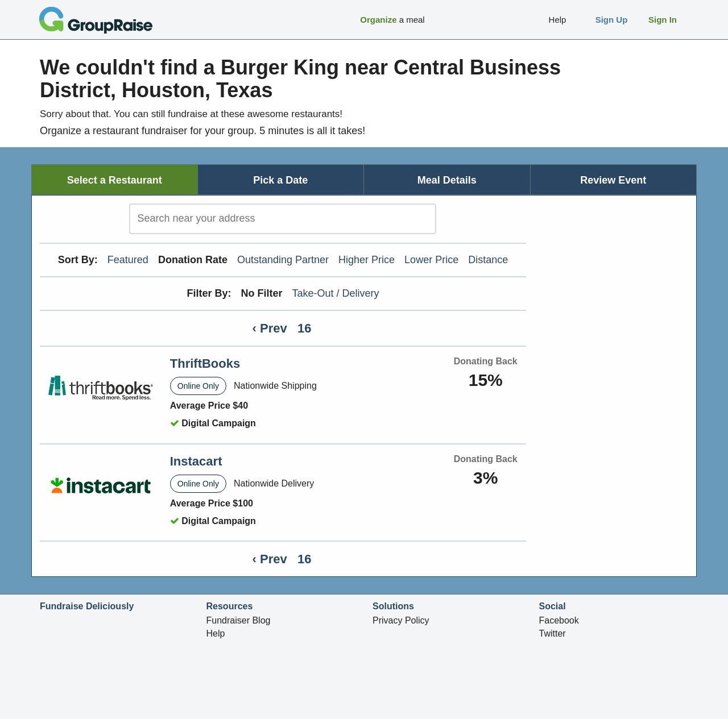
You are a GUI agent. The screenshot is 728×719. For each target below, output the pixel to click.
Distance (488, 260)
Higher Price (367, 260)
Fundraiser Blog (239, 620)
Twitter (553, 633)
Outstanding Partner (283, 260)
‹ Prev (270, 328)
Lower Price (431, 260)
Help (216, 633)
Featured (128, 260)
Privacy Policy (401, 620)
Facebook (559, 620)
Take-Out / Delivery (336, 293)
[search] (283, 219)
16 (304, 328)
